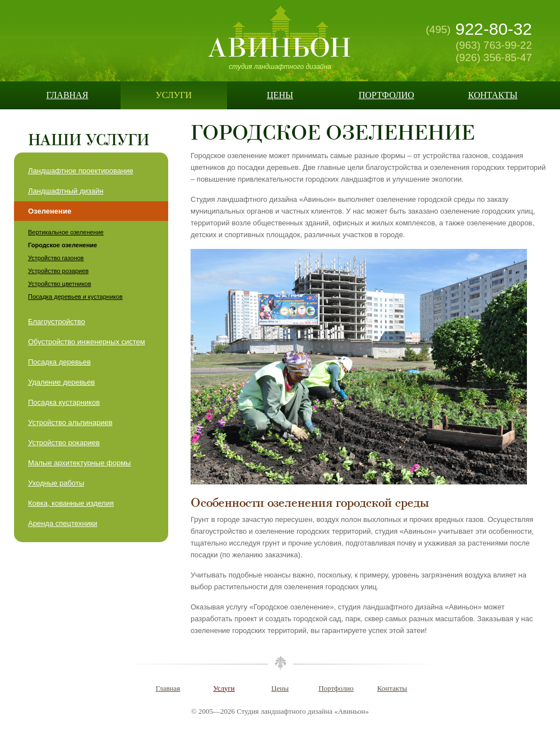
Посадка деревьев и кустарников (75, 297)
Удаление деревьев (61, 382)
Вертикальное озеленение (66, 232)
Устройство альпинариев (70, 422)
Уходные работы (56, 483)
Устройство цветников (60, 284)
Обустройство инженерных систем (87, 342)
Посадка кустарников (64, 402)
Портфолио (387, 95)
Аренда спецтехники (63, 523)
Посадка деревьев (59, 362)
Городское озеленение (63, 245)
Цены (280, 95)
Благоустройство (57, 322)
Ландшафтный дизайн (66, 191)
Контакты (493, 95)
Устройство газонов (56, 258)
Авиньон (280, 31)
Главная (67, 95)
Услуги (173, 95)
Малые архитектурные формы (79, 463)
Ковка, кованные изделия (71, 503)
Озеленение (50, 211)
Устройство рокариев (64, 443)
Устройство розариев (58, 271)
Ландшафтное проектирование (81, 171)
